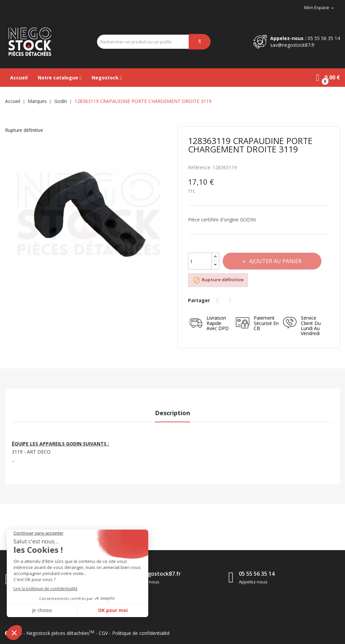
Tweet (231, 300)
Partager (219, 300)
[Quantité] (200, 261)
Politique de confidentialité (141, 633)
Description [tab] (172, 413)
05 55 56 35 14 (324, 38)
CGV (103, 633)
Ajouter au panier (275, 261)
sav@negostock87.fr (292, 45)
